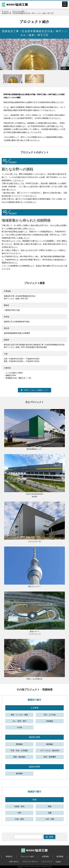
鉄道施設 (50, 721)
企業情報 (45, 856)
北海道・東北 (19, 806)
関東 (50, 806)
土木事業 (34, 708)
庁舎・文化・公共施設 (19, 751)
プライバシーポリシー (30, 862)
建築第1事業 (34, 737)
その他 (19, 727)
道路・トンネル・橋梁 (19, 715)
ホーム (6, 11)
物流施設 (50, 744)
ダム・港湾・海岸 (19, 721)
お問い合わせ (14, 862)
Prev (4, 54)
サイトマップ (47, 862)
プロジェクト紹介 (18, 11)
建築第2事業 (34, 767)
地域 (34, 800)
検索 (49, 837)
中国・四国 (19, 819)
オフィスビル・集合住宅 (50, 751)
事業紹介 (9, 856)
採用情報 (60, 856)
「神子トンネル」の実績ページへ (34, 390)
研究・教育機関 (50, 757)
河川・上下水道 (50, 715)
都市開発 (19, 774)
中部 (19, 813)
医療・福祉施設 (19, 757)
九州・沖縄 (50, 819)
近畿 (50, 813)
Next (65, 54)
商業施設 (19, 744)
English (58, 862)
